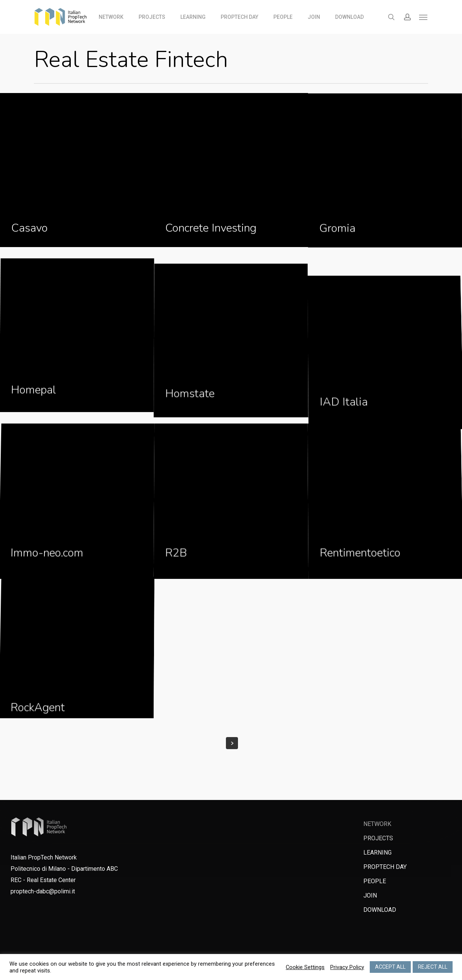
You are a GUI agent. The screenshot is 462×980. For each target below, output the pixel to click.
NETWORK (377, 824)
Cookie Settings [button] (305, 967)
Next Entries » (232, 743)
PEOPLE (375, 881)
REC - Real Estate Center (43, 880)
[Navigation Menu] (424, 17)
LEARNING (377, 853)
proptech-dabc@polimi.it (43, 891)
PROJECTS (378, 838)
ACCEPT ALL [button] (390, 967)
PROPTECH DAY (385, 867)
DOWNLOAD (380, 910)
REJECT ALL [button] (433, 967)
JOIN (370, 895)
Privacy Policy (347, 967)
